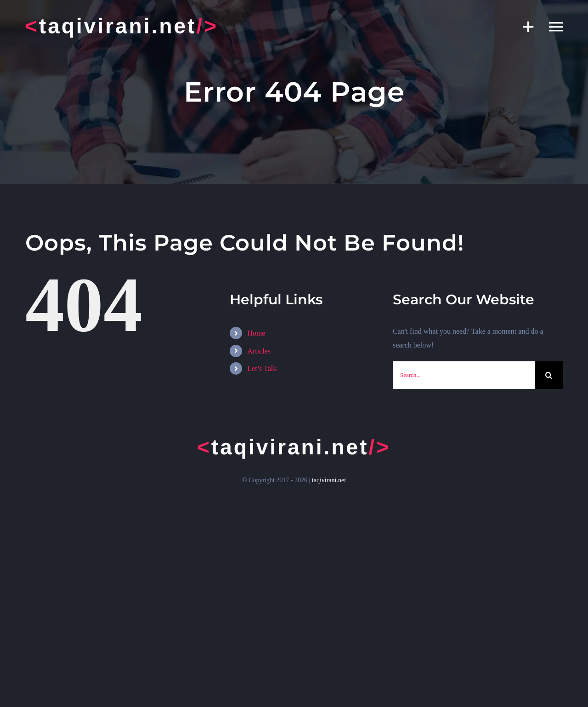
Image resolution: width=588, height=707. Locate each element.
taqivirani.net (329, 480)
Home (256, 333)
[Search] (549, 375)
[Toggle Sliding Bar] (524, 26)
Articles (259, 351)
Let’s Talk (262, 368)
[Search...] (464, 375)
